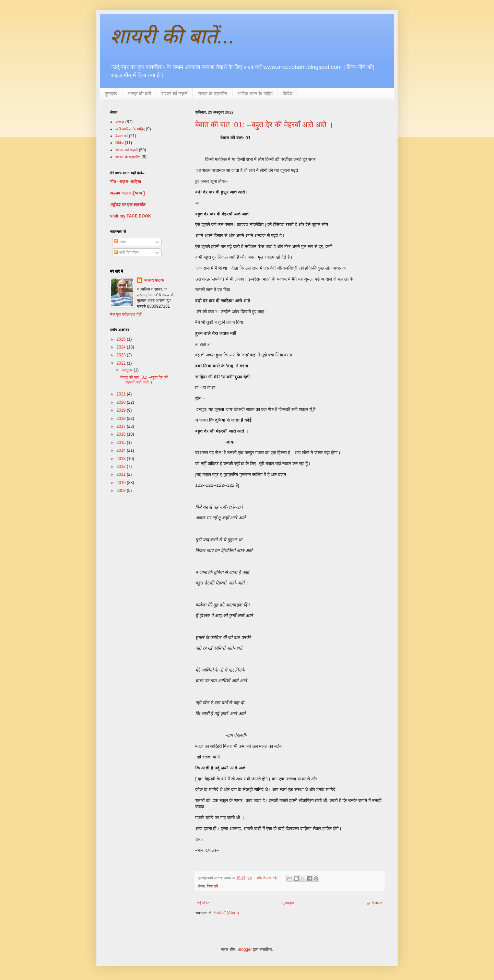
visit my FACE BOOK (131, 216)
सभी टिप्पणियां (127, 252)
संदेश (120, 242)
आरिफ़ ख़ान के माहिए (255, 94)
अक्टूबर (128, 370)
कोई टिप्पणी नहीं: (268, 878)
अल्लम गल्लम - (122, 193)
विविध (287, 94)
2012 (122, 467)
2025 (122, 339)
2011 (122, 474)
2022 (122, 363)
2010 (122, 483)
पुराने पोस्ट (374, 903)
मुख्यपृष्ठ (288, 903)
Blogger (244, 949)
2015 (122, 442)
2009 (122, 491)
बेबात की (212, 886)
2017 (122, 426)
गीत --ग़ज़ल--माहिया (126, 182)
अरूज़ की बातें (139, 94)
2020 (122, 402)
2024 (122, 347)
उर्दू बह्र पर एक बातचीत (128, 205)
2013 (122, 459)
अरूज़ (120, 122)
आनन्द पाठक (154, 280)
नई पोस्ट (203, 903)
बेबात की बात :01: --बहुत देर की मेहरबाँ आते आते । (264, 125)
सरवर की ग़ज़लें (174, 94)
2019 (122, 410)
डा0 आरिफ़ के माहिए (130, 129)
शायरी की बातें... (172, 36)
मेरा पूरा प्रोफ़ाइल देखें (126, 314)
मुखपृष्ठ (111, 94)
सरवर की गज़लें (126, 150)
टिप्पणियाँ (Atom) (226, 913)
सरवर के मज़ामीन (212, 94)
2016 (122, 434)
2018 (122, 418)
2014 (122, 450)
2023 (122, 355)
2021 (122, 394)
